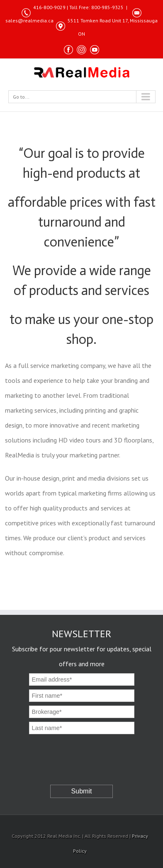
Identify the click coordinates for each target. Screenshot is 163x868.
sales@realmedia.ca (29, 21)
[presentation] (83, 752)
